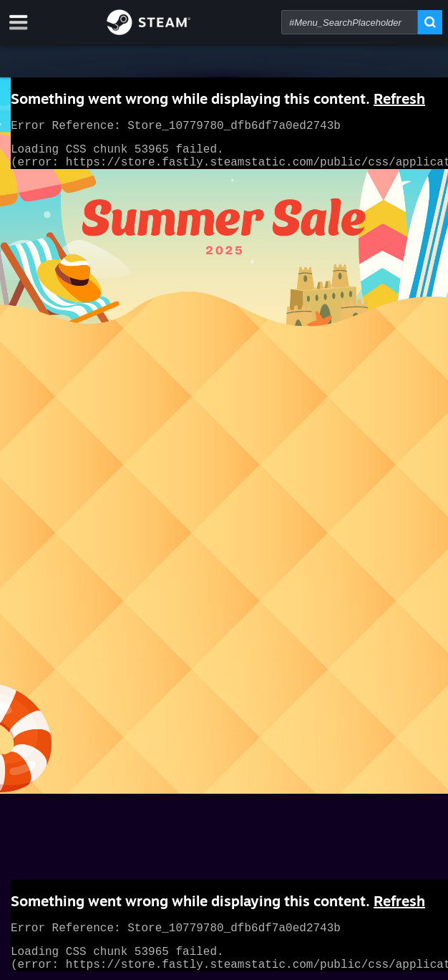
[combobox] (350, 22)
